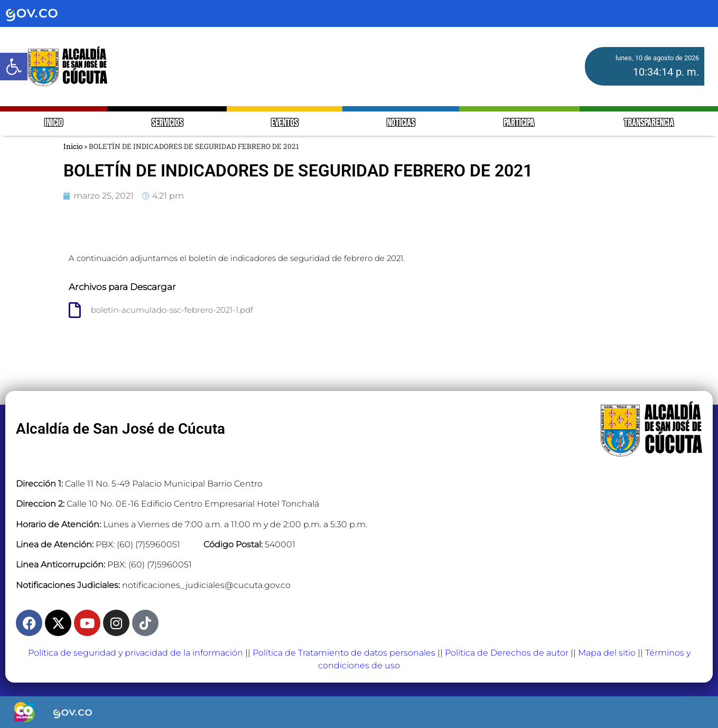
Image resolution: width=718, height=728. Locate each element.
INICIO (54, 123)
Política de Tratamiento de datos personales (344, 653)
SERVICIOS (167, 123)
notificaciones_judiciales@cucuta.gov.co (206, 585)
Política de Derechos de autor (507, 653)
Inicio (73, 146)
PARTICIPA (520, 123)
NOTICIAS (401, 123)
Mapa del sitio (607, 653)
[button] (14, 67)
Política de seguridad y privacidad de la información (136, 653)
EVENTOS (285, 123)
